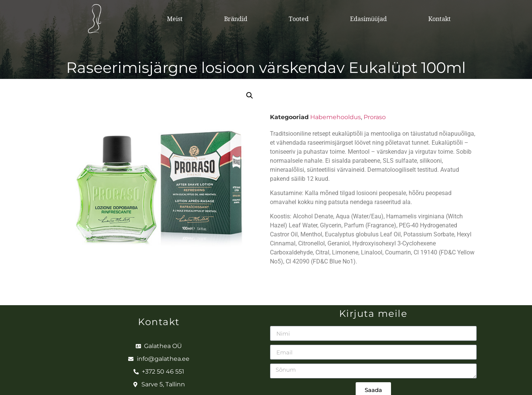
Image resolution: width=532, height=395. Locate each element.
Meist (175, 19)
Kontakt (440, 19)
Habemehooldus (336, 117)
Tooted (299, 19)
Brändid (236, 19)
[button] (250, 95)
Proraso (375, 117)
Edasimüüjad (368, 19)
